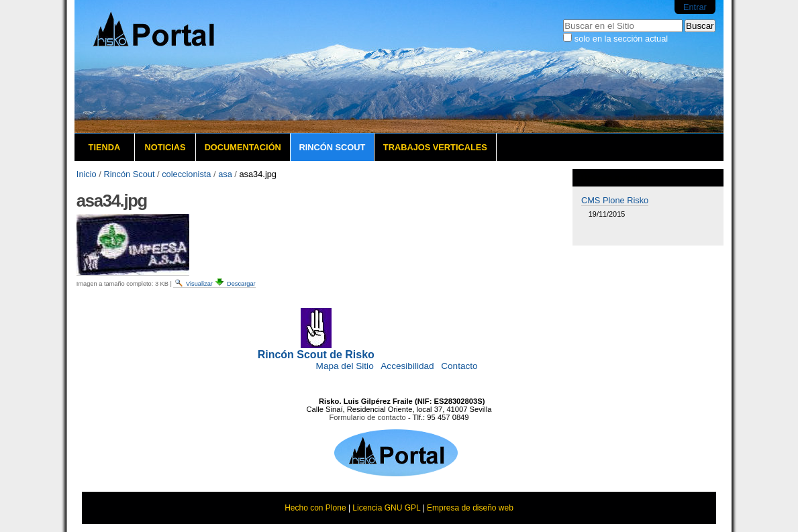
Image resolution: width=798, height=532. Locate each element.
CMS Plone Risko (615, 200)
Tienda (105, 147)
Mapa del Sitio (345, 366)
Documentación (243, 147)
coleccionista (186, 174)
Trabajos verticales (435, 147)
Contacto (459, 366)
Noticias (165, 147)
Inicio (87, 174)
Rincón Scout (332, 147)
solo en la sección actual (621, 39)
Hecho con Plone (315, 508)
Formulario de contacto (367, 417)
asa (225, 174)
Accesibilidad (407, 366)
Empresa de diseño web (470, 508)
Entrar (695, 7)
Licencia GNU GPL (386, 508)
